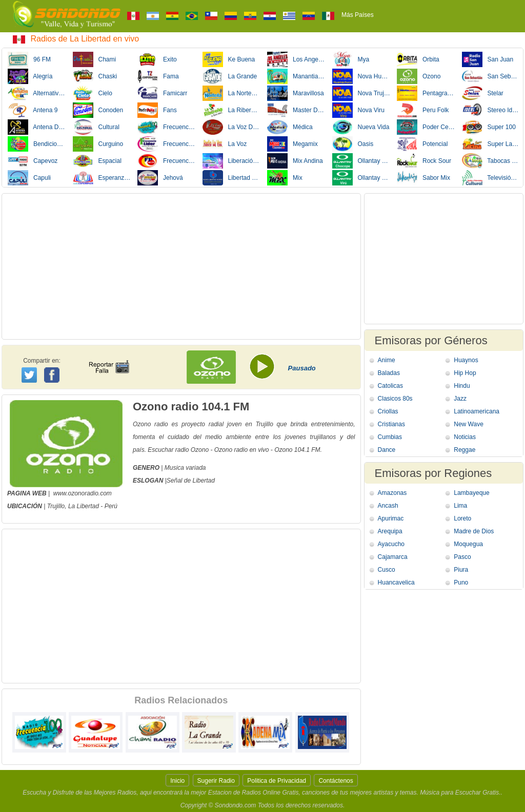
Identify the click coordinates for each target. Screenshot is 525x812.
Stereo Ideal (491, 110)
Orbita (418, 59)
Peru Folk (423, 110)
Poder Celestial (426, 127)
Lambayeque (471, 493)
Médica (290, 127)
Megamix (292, 144)
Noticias (465, 437)
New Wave (469, 424)
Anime (387, 360)
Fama (158, 76)
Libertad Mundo (232, 178)
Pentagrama (426, 93)
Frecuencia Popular (167, 161)
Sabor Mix (423, 178)
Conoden (98, 110)
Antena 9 (33, 110)
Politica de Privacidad (277, 781)
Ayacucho (391, 544)
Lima (460, 506)
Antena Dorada (37, 127)
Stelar (483, 93)
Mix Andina (295, 161)
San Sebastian (491, 76)
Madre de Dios (474, 531)
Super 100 (489, 127)
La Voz (225, 144)
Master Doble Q (296, 110)
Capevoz (33, 161)
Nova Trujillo (361, 93)
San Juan (488, 59)
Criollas (388, 411)
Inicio (177, 781)
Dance (387, 450)
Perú (111, 506)
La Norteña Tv (232, 93)
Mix (285, 178)
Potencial (422, 144)
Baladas (389, 373)
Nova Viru (358, 110)
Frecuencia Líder (167, 144)
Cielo (93, 93)
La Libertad (84, 506)
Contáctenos (336, 781)
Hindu (462, 386)
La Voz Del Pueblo (232, 127)
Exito (157, 59)
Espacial (97, 161)
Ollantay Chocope (361, 161)
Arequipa (390, 531)
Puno (461, 582)
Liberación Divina (232, 161)
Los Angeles (296, 59)
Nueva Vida (361, 127)
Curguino (98, 144)
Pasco (462, 557)
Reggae (465, 450)
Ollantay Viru (361, 178)
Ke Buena (229, 59)
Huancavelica (396, 582)
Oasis (353, 144)
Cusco (387, 570)
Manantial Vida (296, 76)
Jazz (460, 399)
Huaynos (466, 360)
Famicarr (162, 93)
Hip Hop (465, 373)
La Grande (230, 76)
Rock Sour (424, 161)
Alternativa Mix (37, 93)
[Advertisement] (181, 266)
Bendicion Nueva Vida (37, 144)
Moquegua (468, 544)
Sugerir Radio (216, 781)
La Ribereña (232, 110)
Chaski (95, 76)
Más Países (358, 15)
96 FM (29, 59)
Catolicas (390, 386)
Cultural (96, 127)
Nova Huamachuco (361, 76)
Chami (95, 59)
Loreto (462, 518)
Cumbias (390, 437)
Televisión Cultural (491, 178)
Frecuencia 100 (167, 127)
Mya (351, 59)
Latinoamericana (477, 411)
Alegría (30, 76)
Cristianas (391, 424)
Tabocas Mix (491, 161)
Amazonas (392, 493)
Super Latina (491, 144)
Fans (157, 110)
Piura (461, 570)
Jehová (160, 178)
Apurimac (391, 518)
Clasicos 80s (395, 399)
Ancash (388, 506)
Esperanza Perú (102, 178)
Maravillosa (296, 93)
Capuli (29, 178)
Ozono (419, 76)
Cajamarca (393, 557)
